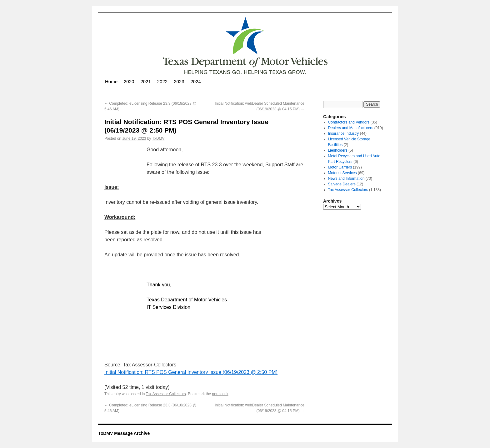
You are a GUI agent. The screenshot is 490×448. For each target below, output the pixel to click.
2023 (179, 81)
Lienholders (338, 150)
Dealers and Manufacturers (351, 128)
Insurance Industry (344, 133)
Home (111, 81)
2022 (162, 81)
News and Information (346, 179)
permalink (220, 394)
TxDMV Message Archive (124, 433)
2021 (145, 81)
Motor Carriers (340, 167)
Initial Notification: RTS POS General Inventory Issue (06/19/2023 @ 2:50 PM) (191, 372)
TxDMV (158, 138)
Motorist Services (342, 173)
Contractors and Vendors (349, 122)
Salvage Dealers (342, 184)
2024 (196, 81)
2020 (129, 81)
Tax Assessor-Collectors (166, 394)
